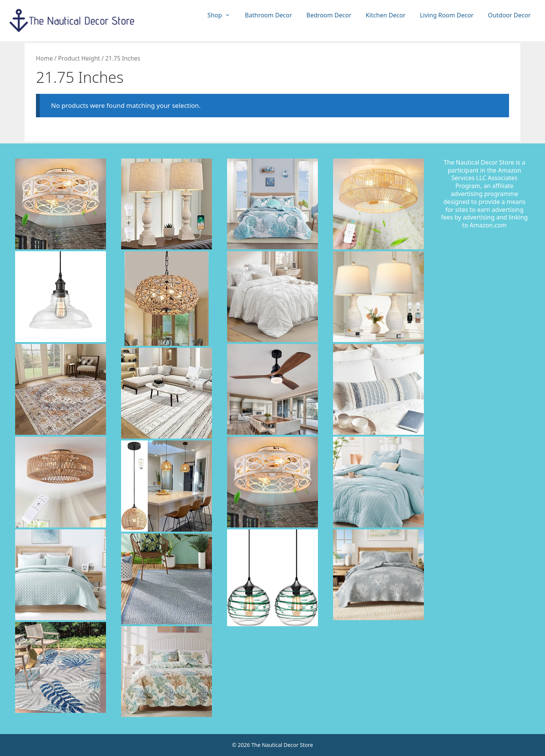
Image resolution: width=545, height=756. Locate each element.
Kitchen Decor (385, 15)
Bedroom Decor (329, 15)
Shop (223, 15)
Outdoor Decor (509, 15)
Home (44, 58)
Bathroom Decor (268, 15)
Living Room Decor (447, 15)
